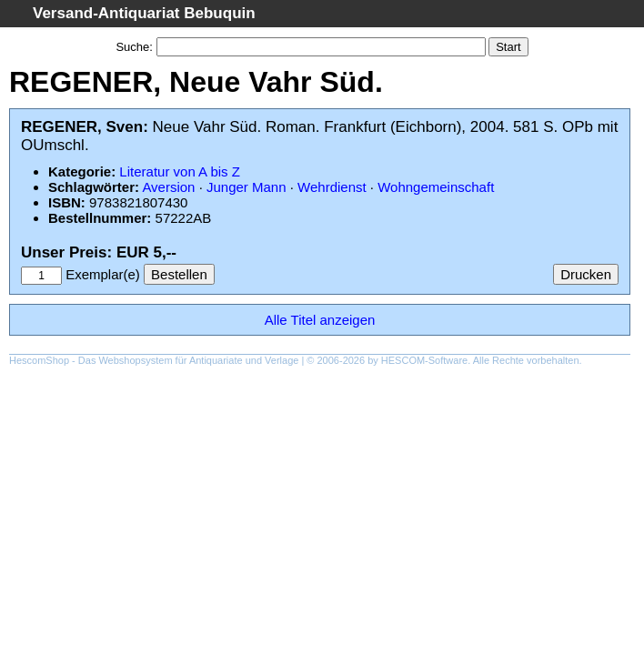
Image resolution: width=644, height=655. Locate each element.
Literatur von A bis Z (180, 171)
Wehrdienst (332, 187)
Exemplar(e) (103, 274)
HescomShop (39, 360)
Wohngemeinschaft (436, 187)
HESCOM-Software (424, 360)
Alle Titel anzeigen (320, 320)
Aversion (168, 187)
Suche (132, 47)
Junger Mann (247, 187)
